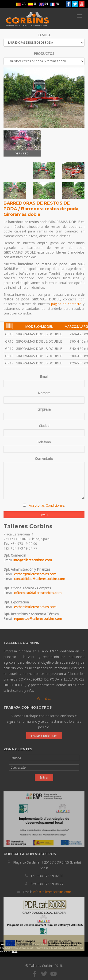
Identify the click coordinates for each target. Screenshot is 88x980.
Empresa (44, 409)
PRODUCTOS (44, 54)
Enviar (44, 515)
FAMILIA (44, 35)
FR (55, 4)
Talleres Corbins (28, 19)
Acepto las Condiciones (47, 505)
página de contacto (66, 304)
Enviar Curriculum (44, 734)
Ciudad (44, 426)
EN (43, 4)
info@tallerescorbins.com (33, 560)
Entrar (44, 779)
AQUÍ (15, 951)
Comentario (44, 458)
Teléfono (44, 442)
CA (21, 4)
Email (44, 376)
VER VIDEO (22, 143)
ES (32, 4)
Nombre (44, 393)
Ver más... (44, 700)
